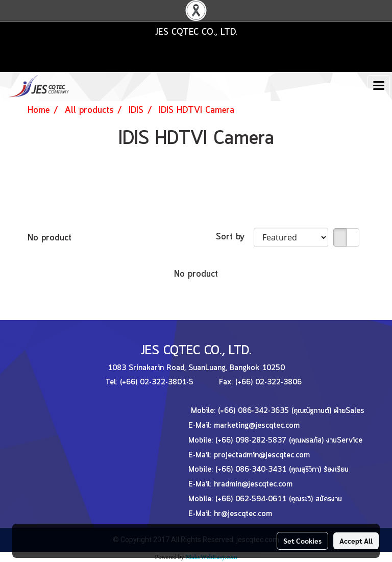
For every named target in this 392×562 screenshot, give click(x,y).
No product (50, 238)
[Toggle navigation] (379, 86)
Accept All (356, 541)
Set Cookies (302, 541)
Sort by (235, 237)
